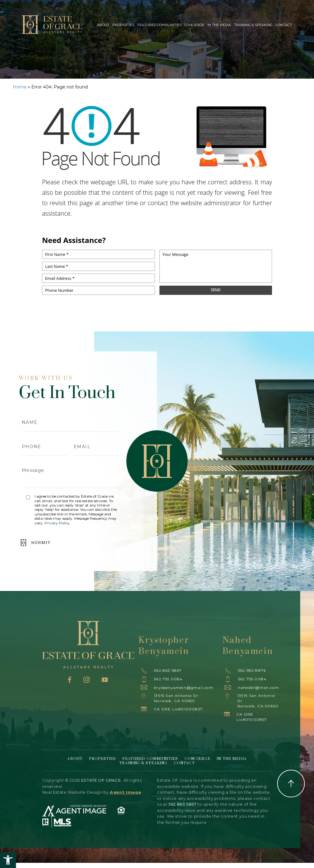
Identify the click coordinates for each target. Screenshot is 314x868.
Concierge (194, 25)
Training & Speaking (253, 25)
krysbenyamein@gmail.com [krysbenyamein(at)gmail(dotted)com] (184, 688)
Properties (123, 25)
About (103, 25)
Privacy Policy (57, 523)
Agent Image (125, 792)
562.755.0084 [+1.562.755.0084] (168, 679)
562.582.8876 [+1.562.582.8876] (252, 670)
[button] (8, 860)
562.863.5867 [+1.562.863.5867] (168, 670)
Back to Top (291, 784)
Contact (284, 25)
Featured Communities (159, 25)
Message (71, 475)
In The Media (219, 25)
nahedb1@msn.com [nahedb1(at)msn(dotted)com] (258, 688)
